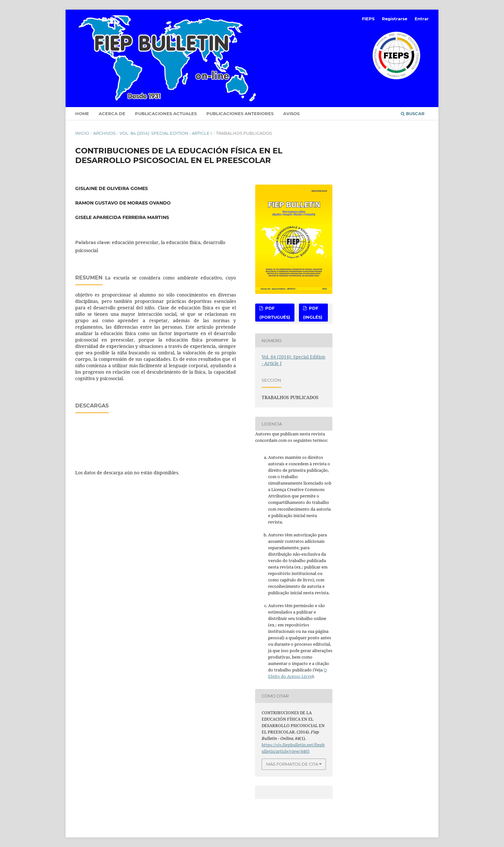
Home (82, 114)
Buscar (413, 114)
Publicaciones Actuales (166, 114)
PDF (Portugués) (275, 313)
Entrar (422, 19)
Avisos (291, 114)
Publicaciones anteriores (240, 114)
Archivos (104, 133)
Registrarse (395, 19)
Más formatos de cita (292, 764)
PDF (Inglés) (313, 313)
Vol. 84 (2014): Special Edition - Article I (166, 133)
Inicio (82, 133)
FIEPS (368, 19)
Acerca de (112, 114)
